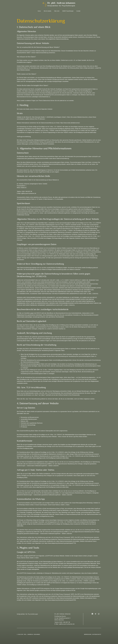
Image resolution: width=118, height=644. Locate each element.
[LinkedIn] (93, 614)
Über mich (57, 11)
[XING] (95, 614)
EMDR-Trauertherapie (68, 11)
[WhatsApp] (99, 614)
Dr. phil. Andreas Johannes (61, 3)
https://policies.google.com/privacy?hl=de (38, 590)
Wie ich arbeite (47, 11)
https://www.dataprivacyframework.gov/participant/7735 (60, 543)
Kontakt (78, 11)
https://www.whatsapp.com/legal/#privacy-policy (40, 516)
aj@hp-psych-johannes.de (67, 624)
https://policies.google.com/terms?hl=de (64, 590)
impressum (88, 634)
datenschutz (97, 634)
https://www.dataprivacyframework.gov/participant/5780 (60, 600)
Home (39, 11)
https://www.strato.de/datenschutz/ (70, 123)
